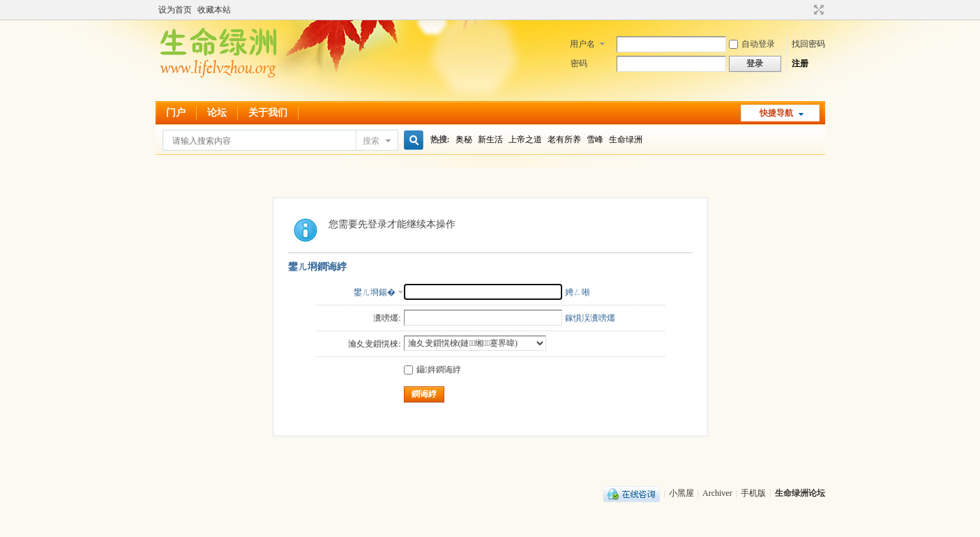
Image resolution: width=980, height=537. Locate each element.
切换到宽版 (817, 10)
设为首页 (175, 10)
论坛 (217, 113)
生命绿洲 (626, 139)
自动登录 (752, 44)
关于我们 (268, 113)
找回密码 (808, 44)
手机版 (753, 493)
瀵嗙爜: (387, 318)
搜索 (371, 141)
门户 (176, 113)
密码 (579, 63)
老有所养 (564, 139)
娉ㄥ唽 (578, 292)
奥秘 (464, 139)
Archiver (717, 493)
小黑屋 (681, 493)
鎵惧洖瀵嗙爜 (590, 318)
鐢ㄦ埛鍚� (375, 292)
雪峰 (595, 139)
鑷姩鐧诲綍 (432, 370)
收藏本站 (214, 10)
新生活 (490, 139)
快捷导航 (776, 113)
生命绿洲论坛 (800, 493)
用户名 (582, 44)
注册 (800, 63)
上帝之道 (525, 139)
